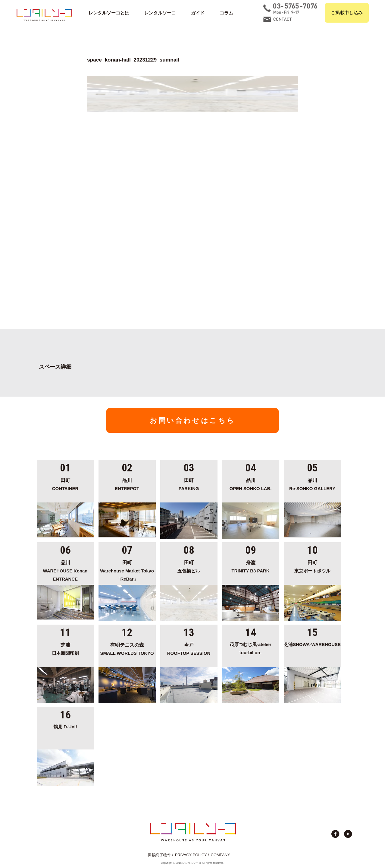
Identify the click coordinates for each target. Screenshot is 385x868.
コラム (226, 13)
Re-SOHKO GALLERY (312, 483)
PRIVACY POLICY (191, 855)
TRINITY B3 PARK (251, 566)
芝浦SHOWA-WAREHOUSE (312, 645)
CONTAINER (65, 483)
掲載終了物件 (159, 855)
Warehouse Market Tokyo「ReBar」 (127, 570)
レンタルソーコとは (109, 13)
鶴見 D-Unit (65, 727)
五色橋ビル (189, 566)
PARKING (189, 483)
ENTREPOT (127, 483)
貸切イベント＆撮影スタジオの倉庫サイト (44, 15)
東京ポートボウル (312, 566)
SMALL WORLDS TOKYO (127, 648)
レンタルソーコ (160, 13)
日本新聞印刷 (65, 648)
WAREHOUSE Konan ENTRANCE (65, 570)
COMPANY (221, 855)
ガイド (198, 13)
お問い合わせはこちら (192, 420)
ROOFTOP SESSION (189, 648)
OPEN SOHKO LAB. (251, 483)
